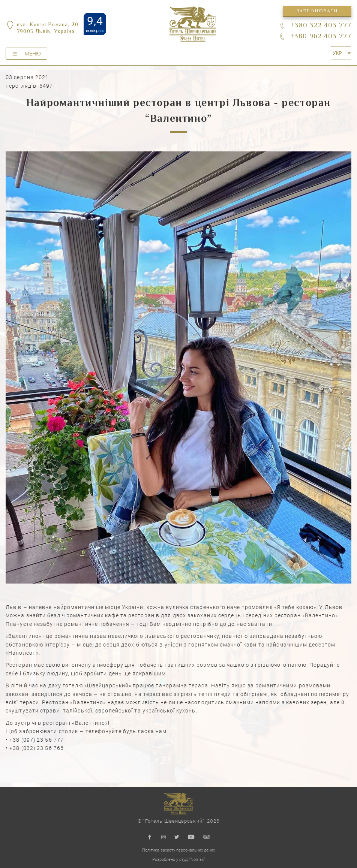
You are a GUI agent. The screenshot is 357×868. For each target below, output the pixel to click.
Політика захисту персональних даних (178, 850)
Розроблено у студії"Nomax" (178, 859)
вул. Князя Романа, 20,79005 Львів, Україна (48, 28)
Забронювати (317, 11)
